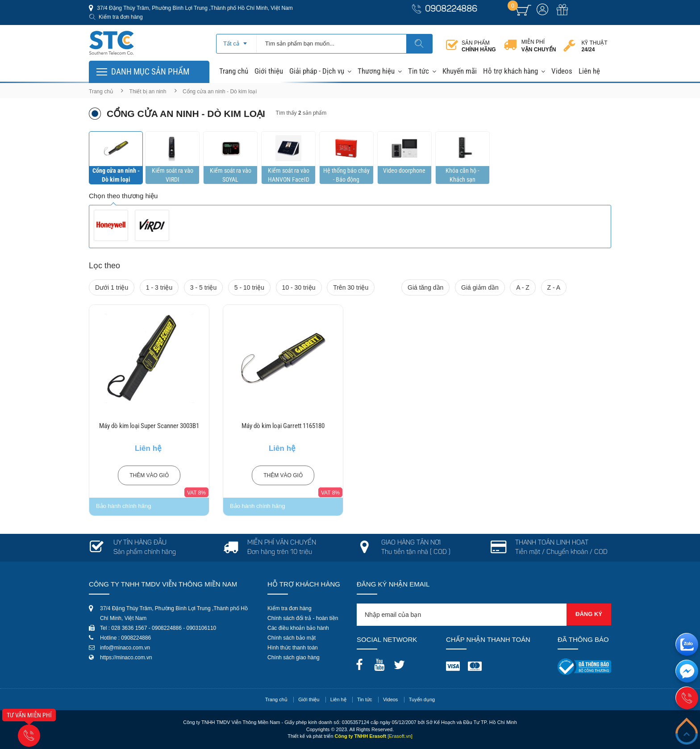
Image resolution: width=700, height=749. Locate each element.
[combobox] (236, 41)
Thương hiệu (376, 71)
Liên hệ (589, 71)
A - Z (523, 287)
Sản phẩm (479, 46)
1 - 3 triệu (159, 287)
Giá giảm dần (480, 287)
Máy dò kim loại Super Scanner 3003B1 (149, 426)
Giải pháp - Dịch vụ (317, 71)
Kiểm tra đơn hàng (121, 17)
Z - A (554, 287)
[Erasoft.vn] (400, 736)
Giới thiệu (269, 71)
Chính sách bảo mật (292, 638)
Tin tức (419, 71)
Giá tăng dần (425, 287)
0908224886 (451, 10)
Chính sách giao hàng (294, 657)
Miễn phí (539, 46)
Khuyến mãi (460, 71)
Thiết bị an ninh (148, 92)
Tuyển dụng (422, 699)
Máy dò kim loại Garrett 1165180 (283, 426)
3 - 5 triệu (203, 287)
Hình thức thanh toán (293, 648)
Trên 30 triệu (351, 287)
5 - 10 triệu (249, 287)
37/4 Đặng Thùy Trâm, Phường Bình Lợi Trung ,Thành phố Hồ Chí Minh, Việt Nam (194, 8)
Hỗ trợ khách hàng (510, 71)
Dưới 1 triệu (112, 287)
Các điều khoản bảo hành (298, 628)
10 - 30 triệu (299, 287)
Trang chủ (234, 71)
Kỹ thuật (594, 46)
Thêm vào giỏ (149, 475)
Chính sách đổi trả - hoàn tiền (303, 618)
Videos (562, 71)
